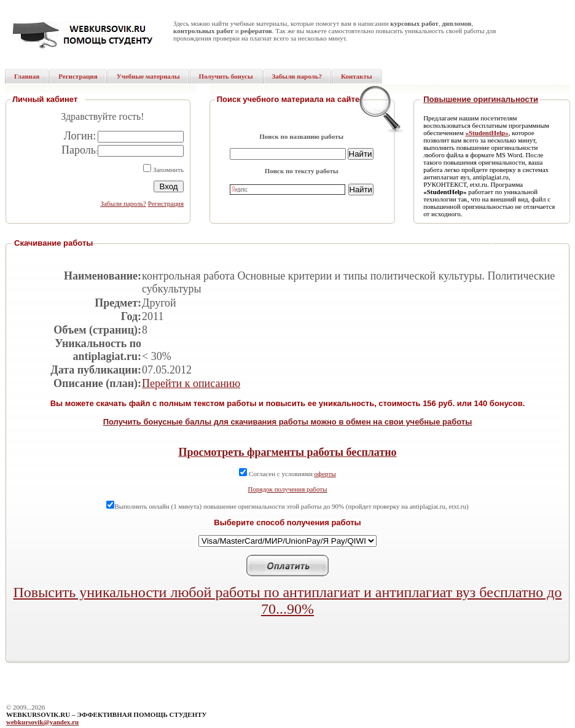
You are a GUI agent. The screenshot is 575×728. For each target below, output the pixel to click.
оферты (325, 474)
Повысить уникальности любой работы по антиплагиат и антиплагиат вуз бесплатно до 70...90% (288, 601)
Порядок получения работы (288, 489)
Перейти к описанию (191, 383)
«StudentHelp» (487, 133)
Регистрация (166, 203)
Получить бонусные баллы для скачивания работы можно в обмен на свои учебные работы (288, 422)
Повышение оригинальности (481, 99)
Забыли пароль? (123, 203)
